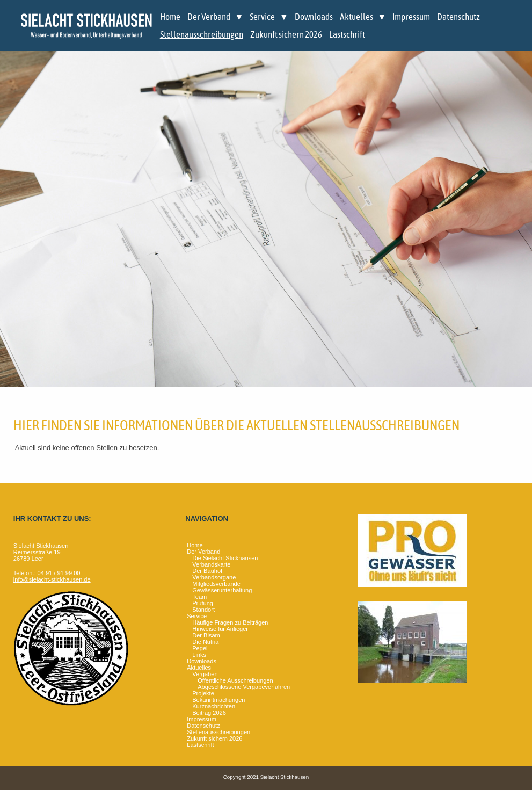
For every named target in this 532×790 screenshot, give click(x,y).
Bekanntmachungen (218, 700)
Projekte (203, 693)
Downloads (314, 17)
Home (170, 17)
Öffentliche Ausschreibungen (235, 680)
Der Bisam (206, 635)
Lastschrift (347, 34)
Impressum (411, 17)
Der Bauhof (207, 571)
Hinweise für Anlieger (220, 629)
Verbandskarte (211, 564)
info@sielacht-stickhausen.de (52, 579)
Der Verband (209, 17)
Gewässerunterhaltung (222, 590)
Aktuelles (356, 17)
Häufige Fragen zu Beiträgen (230, 622)
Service (262, 17)
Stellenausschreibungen (202, 34)
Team (199, 597)
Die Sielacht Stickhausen (225, 558)
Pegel (200, 648)
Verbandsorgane (214, 577)
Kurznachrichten (214, 706)
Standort (203, 610)
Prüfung (203, 603)
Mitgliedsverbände (216, 584)
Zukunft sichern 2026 (286, 34)
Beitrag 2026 (209, 713)
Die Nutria (205, 642)
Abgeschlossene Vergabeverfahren (244, 687)
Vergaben (205, 674)
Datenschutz (458, 17)
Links (199, 655)
